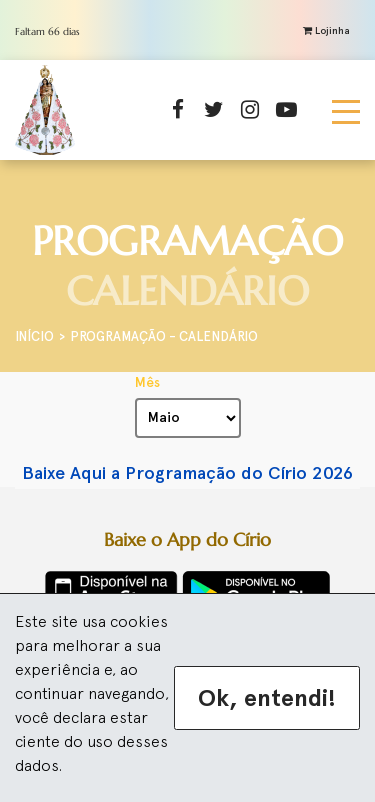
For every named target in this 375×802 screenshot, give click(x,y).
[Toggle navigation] (346, 110)
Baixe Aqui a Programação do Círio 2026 (187, 473)
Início (34, 336)
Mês (147, 382)
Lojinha (326, 30)
